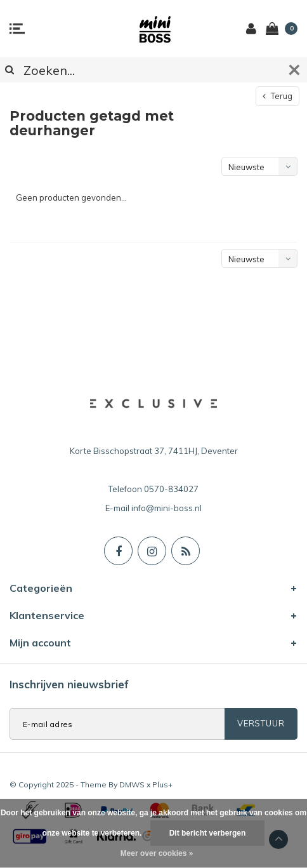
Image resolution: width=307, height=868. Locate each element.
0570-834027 (171, 489)
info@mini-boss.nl (167, 508)
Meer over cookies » (157, 853)
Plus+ (162, 785)
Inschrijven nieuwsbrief (69, 684)
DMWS (132, 785)
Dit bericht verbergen (208, 833)
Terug (278, 96)
